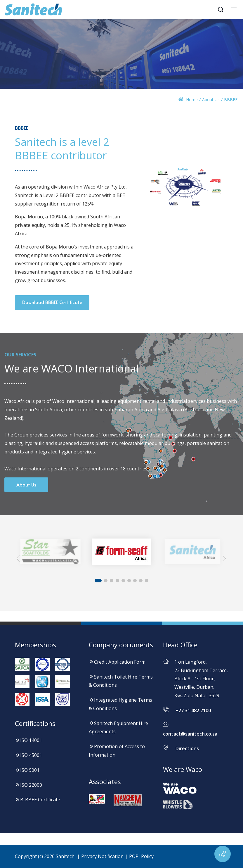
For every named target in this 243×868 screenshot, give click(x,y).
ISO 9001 (27, 770)
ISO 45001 (28, 755)
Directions (187, 749)
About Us (26, 484)
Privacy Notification (102, 856)
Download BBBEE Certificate (52, 302)
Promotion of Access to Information (117, 751)
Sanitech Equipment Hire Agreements (118, 728)
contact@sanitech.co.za (190, 734)
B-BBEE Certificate (38, 800)
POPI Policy (141, 856)
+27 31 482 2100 (193, 710)
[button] (20, 559)
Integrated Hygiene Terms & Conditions (120, 704)
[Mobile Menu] (234, 9)
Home (188, 100)
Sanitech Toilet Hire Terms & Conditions (121, 681)
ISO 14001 (28, 740)
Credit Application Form (117, 662)
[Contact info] (223, 854)
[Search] (221, 9)
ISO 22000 (28, 785)
